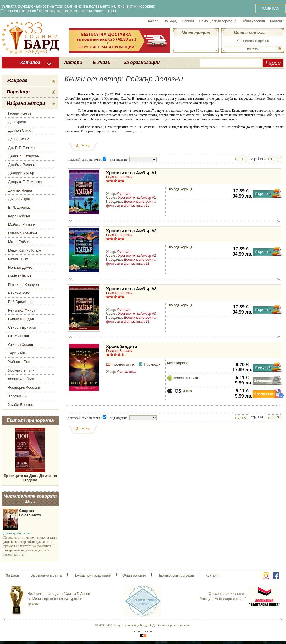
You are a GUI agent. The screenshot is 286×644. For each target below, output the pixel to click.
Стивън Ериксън (22, 327)
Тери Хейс (17, 353)
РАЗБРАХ (271, 9)
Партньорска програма (175, 575)
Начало (153, 21)
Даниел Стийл (20, 130)
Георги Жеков (20, 113)
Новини (188, 21)
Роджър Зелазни (119, 177)
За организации (142, 62)
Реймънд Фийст (22, 310)
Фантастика (126, 372)
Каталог (30, 62)
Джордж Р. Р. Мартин (26, 182)
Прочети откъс (123, 364)
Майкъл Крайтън (22, 233)
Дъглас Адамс (20, 199)
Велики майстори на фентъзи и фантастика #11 (131, 204)
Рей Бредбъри (20, 302)
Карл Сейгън (19, 216)
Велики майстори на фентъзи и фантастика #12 (131, 262)
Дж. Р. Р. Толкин (21, 148)
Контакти (277, 21)
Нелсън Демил (21, 267)
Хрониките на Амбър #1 (131, 173)
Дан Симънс (19, 139)
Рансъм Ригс (19, 293)
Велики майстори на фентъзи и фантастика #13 (131, 320)
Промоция (152, 364)
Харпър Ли (17, 396)
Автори (73, 62)
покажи (253, 49)
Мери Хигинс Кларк (25, 250)
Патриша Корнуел (23, 285)
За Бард (170, 21)
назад (86, 145)
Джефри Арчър (21, 173)
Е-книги (102, 62)
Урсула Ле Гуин (21, 370)
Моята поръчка (250, 33)
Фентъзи (124, 194)
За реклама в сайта (46, 575)
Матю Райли (19, 242)
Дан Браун (17, 122)
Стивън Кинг (19, 336)
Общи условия (253, 21)
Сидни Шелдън (21, 319)
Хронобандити (122, 346)
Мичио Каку (18, 259)
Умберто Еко (19, 362)
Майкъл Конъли (22, 225)
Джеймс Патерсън (24, 156)
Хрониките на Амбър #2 (131, 231)
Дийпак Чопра (20, 190)
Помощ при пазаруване (218, 21)
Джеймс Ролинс (22, 165)
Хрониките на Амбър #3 (131, 289)
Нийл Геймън (19, 276)
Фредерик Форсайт (24, 387)
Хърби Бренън (21, 405)
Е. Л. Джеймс (19, 207)
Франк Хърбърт (21, 379)
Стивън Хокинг (21, 345)
